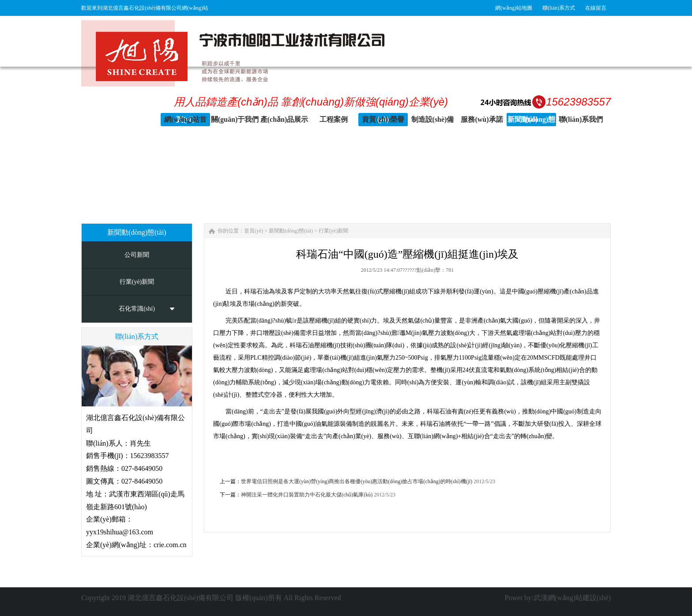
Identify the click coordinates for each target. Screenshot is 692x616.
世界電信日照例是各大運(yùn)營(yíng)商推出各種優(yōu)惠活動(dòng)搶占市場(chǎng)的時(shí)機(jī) (357, 481)
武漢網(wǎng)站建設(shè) (572, 598)
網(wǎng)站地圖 (514, 8)
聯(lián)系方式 (559, 8)
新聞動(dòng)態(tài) (291, 231)
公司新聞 (137, 255)
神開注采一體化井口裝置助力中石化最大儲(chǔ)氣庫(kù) (307, 495)
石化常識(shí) (137, 309)
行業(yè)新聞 (137, 282)
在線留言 (596, 8)
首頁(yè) (254, 231)
